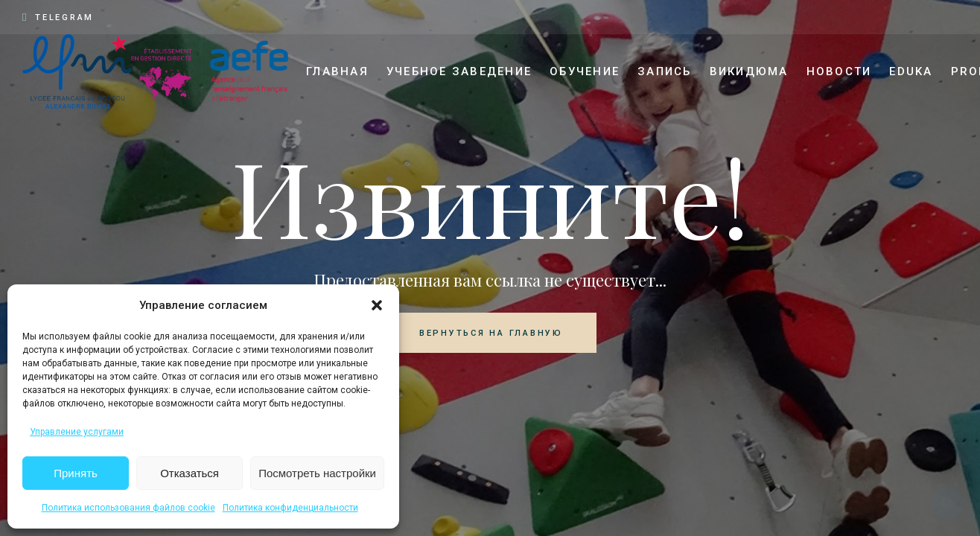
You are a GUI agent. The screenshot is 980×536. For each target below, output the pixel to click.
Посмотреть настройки (317, 473)
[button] (377, 305)
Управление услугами (77, 432)
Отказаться (190, 473)
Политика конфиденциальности (290, 508)
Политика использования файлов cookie (128, 508)
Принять (76, 473)
